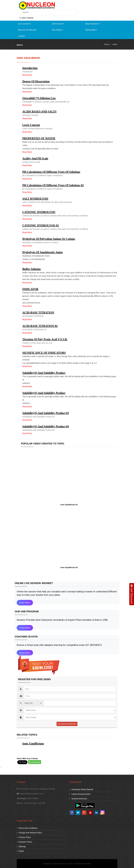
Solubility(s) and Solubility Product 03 (46, 413)
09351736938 (32, 798)
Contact (21, 36)
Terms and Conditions (27, 828)
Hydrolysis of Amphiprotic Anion (43, 252)
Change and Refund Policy (29, 833)
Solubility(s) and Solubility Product (44, 373)
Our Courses (24, 24)
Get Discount (132, 594)
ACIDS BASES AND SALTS (39, 112)
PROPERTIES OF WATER (39, 138)
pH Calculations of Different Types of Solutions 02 (53, 185)
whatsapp (36, 762)
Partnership (91, 30)
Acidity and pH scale (35, 158)
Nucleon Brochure (78, 799)
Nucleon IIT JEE (66, 864)
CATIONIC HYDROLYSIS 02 (41, 225)
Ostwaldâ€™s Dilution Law (39, 98)
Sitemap (21, 847)
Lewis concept (31, 125)
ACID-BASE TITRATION (38, 313)
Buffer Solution (31, 269)
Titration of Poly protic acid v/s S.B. (45, 339)
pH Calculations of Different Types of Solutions (51, 172)
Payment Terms (24, 842)
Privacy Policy (24, 837)
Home (107, 44)
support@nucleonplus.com (31, 794)
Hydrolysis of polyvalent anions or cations (49, 239)
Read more (27, 75)
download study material (81, 789)
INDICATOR (30, 289)
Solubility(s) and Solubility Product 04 (46, 426)
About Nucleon (92, 24)
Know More (25, 603)
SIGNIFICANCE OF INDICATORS (44, 353)
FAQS (20, 851)
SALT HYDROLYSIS (35, 199)
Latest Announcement (80, 794)
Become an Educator (27, 30)
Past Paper (57, 30)
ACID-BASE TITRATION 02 (40, 326)
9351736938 (27, 18)
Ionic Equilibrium (33, 744)
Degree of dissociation (36, 81)
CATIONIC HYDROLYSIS (39, 212)
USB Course (58, 24)
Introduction (30, 68)
